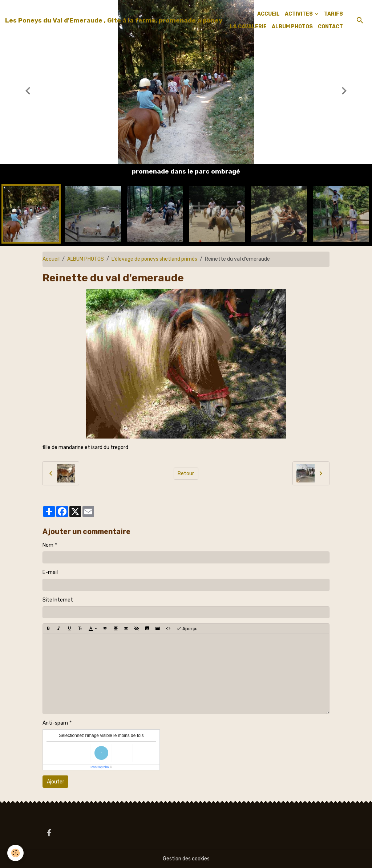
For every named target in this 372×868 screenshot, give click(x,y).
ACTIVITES (299, 14)
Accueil (51, 259)
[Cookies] (15, 853)
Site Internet (58, 600)
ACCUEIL (268, 14)
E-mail (50, 572)
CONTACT (330, 27)
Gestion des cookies (186, 859)
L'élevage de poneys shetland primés (154, 259)
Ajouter (56, 782)
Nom (48, 545)
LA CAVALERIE (248, 27)
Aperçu (187, 629)
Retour (186, 474)
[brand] (114, 20)
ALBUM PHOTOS (292, 27)
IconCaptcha (100, 767)
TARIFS (333, 14)
